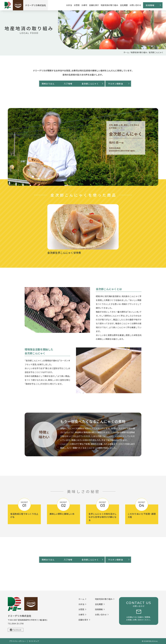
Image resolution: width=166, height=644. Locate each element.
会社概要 (124, 5)
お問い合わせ (135, 5)
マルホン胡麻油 (123, 84)
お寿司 (84, 5)
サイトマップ (34, 641)
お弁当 (69, 5)
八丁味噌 (63, 84)
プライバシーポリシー (18, 641)
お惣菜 (77, 5)
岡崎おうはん (36, 84)
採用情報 (150, 5)
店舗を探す (94, 5)
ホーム (126, 52)
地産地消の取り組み (109, 5)
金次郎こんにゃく (96, 84)
